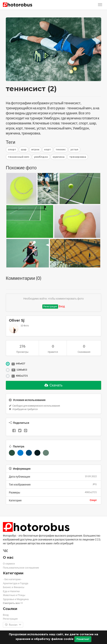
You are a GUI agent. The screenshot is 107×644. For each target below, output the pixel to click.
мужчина (59, 157)
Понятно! (83, 639)
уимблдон (41, 157)
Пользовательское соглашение (21, 568)
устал (74, 149)
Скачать (53, 385)
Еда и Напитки (11, 591)
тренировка (78, 157)
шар (24, 149)
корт (48, 149)
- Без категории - (13, 579)
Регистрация (50, 306)
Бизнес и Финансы (14, 587)
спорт (12, 149)
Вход (62, 306)
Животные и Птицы (14, 595)
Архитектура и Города (16, 583)
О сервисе (9, 564)
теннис (61, 149)
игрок (35, 149)
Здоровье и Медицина (16, 599)
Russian (13, 625)
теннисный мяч (19, 157)
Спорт (93, 500)
